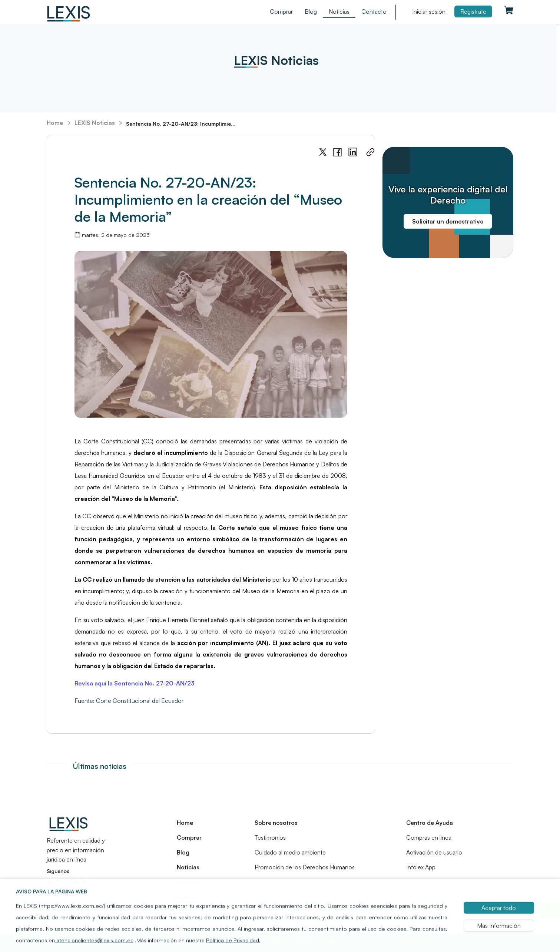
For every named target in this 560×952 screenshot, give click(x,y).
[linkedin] (353, 152)
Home (55, 123)
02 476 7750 (221, 920)
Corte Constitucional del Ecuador (140, 701)
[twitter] (323, 152)
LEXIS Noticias (95, 123)
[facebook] (337, 152)
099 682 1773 (353, 920)
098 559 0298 (289, 920)
